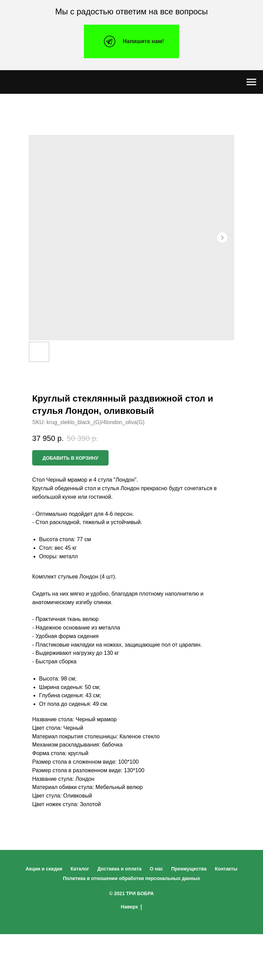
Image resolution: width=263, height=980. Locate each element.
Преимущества (189, 869)
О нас (156, 869)
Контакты (226, 869)
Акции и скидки (44, 869)
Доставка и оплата (119, 869)
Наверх (131, 907)
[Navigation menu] (251, 82)
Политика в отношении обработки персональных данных (132, 878)
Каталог (80, 869)
